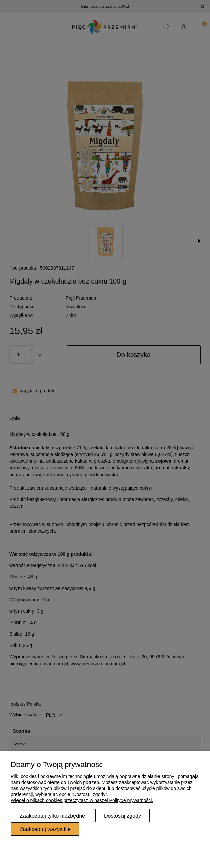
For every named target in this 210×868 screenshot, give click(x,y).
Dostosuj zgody (123, 816)
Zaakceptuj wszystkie (45, 829)
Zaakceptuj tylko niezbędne (52, 816)
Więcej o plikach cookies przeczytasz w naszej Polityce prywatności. (82, 800)
